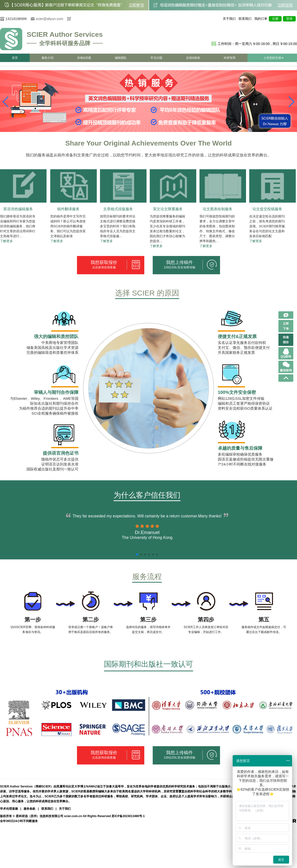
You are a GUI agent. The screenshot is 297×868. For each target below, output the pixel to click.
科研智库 (230, 58)
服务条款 (29, 809)
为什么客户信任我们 (147, 495)
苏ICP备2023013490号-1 (128, 816)
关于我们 (229, 19)
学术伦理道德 (9, 809)
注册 (275, 19)
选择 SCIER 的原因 (147, 293)
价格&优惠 (84, 58)
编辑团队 (121, 58)
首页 (15, 58)
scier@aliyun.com (50, 19)
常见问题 (156, 58)
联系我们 (245, 19)
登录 (289, 19)
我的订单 (261, 19)
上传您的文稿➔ (273, 58)
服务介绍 (48, 58)
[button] (291, 102)
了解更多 (6, 241)
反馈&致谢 (193, 58)
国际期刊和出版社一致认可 (148, 664)
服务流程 (147, 577)
